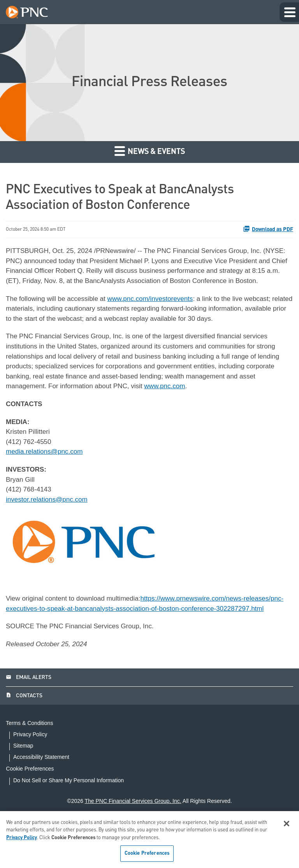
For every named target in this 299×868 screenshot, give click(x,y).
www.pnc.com (192, 403)
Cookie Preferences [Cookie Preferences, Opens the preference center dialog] (147, 853)
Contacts (24, 732)
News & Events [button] (150, 151)
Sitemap (23, 782)
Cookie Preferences (37, 805)
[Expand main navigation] (289, 12)
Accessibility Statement (41, 794)
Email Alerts (29, 714)
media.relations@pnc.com (46, 472)
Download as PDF (268, 229)
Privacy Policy (30, 771)
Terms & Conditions (29, 760)
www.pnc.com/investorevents (158, 311)
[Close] (287, 824)
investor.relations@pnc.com (49, 522)
